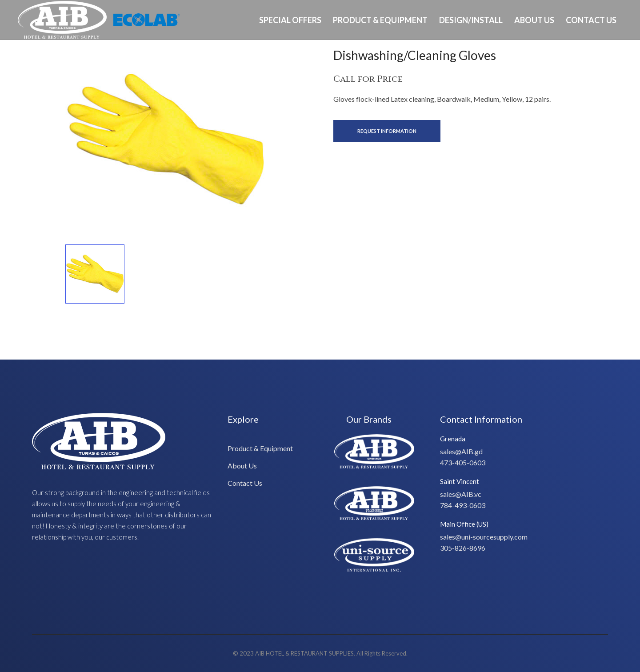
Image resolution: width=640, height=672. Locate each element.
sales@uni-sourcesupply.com (484, 537)
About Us (534, 20)
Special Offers (290, 20)
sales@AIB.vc (461, 494)
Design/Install (471, 20)
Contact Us (591, 20)
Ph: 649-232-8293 (594, 59)
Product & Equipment (380, 20)
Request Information (387, 131)
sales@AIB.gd (461, 451)
